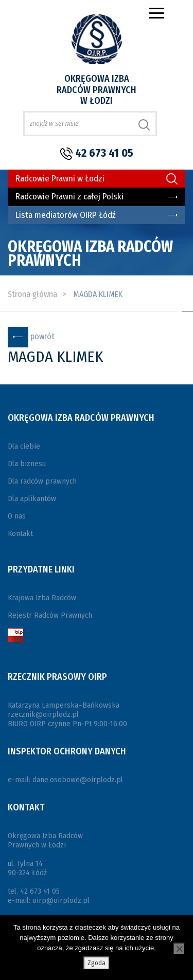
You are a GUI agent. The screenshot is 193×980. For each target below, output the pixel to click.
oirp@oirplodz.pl (61, 900)
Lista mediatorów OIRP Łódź (66, 215)
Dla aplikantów (32, 498)
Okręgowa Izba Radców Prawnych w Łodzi (97, 90)
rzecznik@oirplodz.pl (43, 714)
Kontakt (20, 533)
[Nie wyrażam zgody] (179, 949)
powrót (42, 336)
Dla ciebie (24, 446)
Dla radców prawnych (42, 481)
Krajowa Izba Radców (42, 598)
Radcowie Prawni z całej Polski (69, 197)
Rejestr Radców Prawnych (50, 615)
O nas (17, 516)
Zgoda (97, 963)
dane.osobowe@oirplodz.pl (78, 780)
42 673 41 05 (104, 153)
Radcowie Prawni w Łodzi (60, 179)
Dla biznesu (27, 464)
